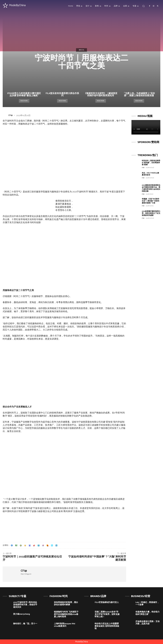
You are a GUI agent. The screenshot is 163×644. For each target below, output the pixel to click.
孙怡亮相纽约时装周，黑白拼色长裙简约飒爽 (66, 604)
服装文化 (81, 50)
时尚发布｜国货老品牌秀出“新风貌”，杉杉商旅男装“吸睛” (151, 163)
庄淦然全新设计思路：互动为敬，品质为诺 (148, 623)
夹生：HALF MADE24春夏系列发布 (151, 174)
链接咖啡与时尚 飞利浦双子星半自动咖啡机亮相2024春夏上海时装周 (66, 614)
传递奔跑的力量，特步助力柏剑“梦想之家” (148, 613)
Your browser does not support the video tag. (146, 127)
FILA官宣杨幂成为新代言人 (107, 602)
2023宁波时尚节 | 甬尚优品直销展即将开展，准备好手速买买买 (25, 605)
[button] (143, 6)
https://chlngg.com (26, 574)
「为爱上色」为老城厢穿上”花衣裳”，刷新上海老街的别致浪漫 (139, 95)
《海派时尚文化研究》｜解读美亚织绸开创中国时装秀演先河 (101, 95)
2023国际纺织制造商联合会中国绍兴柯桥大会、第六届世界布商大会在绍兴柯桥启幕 (151, 188)
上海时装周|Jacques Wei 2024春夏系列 (65, 625)
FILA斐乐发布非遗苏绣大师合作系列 (62, 95)
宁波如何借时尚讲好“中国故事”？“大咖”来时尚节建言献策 (97, 558)
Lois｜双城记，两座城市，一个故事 (147, 604)
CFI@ (10, 115)
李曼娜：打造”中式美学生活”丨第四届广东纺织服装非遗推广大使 (151, 201)
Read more (24, 101)
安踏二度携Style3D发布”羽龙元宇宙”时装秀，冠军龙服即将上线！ (107, 614)
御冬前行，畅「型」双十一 (25, 624)
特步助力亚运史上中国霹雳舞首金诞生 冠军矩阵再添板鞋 (107, 626)
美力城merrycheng (22, 614)
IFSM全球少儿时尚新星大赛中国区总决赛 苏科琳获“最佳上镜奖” (24, 95)
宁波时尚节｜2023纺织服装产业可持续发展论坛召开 (32, 558)
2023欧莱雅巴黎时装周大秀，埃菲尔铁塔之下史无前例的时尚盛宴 (151, 213)
